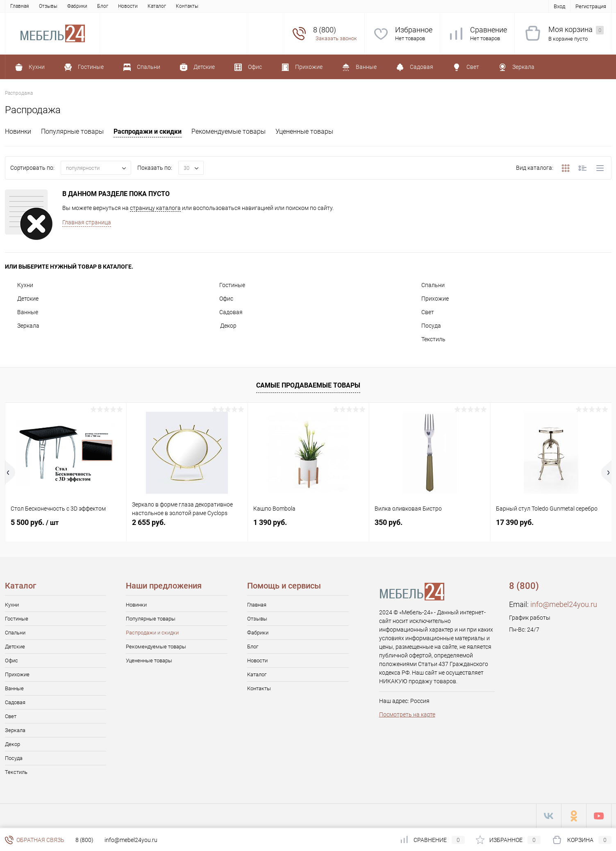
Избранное (414, 30)
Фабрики (77, 6)
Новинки (18, 131)
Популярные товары (72, 131)
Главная (20, 6)
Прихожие (429, 299)
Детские (22, 299)
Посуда (425, 326)
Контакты (187, 6)
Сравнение (489, 30)
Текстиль (427, 339)
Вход (559, 6)
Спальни (427, 285)
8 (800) (84, 840)
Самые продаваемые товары (308, 385)
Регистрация (591, 6)
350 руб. (389, 522)
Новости (128, 6)
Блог (103, 6)
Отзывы (48, 6)
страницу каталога (155, 208)
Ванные (22, 312)
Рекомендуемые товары (228, 131)
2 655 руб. (149, 522)
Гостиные (226, 285)
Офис (220, 299)
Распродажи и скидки (148, 131)
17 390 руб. (515, 522)
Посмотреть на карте (407, 714)
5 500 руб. (35, 522)
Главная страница (87, 222)
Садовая (225, 312)
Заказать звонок (336, 38)
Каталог (157, 6)
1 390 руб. (270, 522)
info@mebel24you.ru (564, 604)
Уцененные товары (304, 131)
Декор (222, 326)
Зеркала (22, 326)
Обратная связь (35, 840)
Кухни (19, 285)
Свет (422, 312)
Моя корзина (576, 30)
